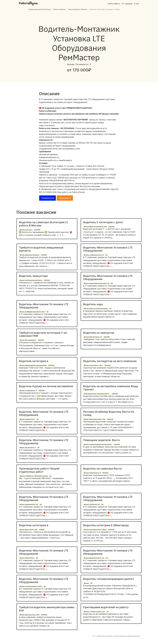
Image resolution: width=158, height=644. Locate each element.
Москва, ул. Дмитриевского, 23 (94, 255)
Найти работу (114, 4)
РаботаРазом (78, 192)
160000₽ (107, 337)
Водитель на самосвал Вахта (102, 469)
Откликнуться (48, 198)
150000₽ (47, 280)
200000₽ (37, 230)
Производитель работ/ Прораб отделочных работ (39, 470)
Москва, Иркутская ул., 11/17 (28, 530)
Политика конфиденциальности (130, 636)
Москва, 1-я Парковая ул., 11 (28, 391)
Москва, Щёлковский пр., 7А (93, 337)
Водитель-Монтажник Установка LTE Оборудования (108, 249)
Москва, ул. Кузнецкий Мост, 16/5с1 (31, 586)
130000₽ (111, 227)
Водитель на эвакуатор (99, 333)
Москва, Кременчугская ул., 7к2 (94, 558)
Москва (86, 583)
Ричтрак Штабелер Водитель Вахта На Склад (109, 413)
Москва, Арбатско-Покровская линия (96, 309)
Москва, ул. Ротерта (26, 230)
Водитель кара (93, 304)
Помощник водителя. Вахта (101, 440)
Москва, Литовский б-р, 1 (28, 448)
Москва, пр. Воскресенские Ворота (31, 280)
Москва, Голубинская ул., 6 (92, 473)
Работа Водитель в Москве (78, 9)
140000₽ (41, 340)
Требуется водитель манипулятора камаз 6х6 (47, 609)
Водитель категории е (34, 361)
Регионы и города (113, 636)
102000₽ (42, 391)
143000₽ (115, 394)
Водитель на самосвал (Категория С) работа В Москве (43, 224)
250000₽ (111, 530)
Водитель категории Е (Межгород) (106, 525)
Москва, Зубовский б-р (27, 558)
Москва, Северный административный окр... (98, 444)
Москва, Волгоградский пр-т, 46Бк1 (95, 530)
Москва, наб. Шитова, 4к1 (92, 504)
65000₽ (42, 530)
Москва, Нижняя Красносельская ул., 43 (96, 283)
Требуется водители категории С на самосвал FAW (43, 334)
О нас (137, 4)
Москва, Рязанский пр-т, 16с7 (93, 365)
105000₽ (44, 255)
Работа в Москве (59, 9)
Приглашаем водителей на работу (106, 607)
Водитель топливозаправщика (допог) (109, 579)
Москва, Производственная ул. (29, 255)
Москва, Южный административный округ (33, 365)
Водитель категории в (34, 525)
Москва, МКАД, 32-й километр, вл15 (95, 227)
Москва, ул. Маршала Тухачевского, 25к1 (32, 312)
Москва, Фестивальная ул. (28, 340)
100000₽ (117, 444)
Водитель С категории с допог (103, 222)
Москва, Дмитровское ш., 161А (29, 615)
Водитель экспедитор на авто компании (110, 361)
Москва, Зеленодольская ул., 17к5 (95, 419)
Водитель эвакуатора (33, 276)
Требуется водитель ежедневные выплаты (41, 249)
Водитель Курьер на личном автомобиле (46, 386)
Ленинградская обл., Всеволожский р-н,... (97, 394)
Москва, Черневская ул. (27, 419)
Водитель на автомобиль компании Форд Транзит (111, 388)
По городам (127, 4)
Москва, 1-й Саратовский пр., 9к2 (94, 612)
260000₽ (110, 419)
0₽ (106, 255)
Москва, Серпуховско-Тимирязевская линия (34, 476)
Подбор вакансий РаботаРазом (40, 9)
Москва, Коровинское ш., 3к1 (29, 504)
